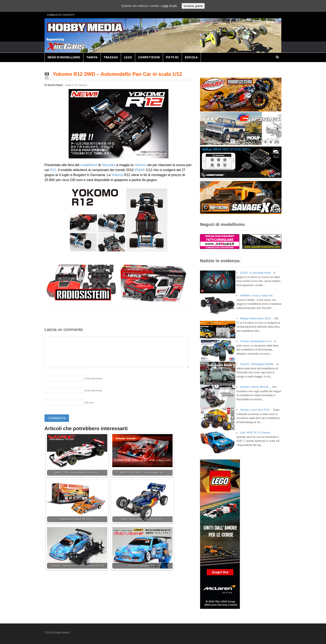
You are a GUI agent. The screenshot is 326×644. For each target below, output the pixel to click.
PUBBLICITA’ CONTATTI (61, 15)
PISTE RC (172, 57)
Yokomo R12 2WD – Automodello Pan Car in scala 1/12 (117, 74)
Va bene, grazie (193, 6)
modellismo (89, 165)
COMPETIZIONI (149, 57)
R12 (53, 170)
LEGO (128, 57)
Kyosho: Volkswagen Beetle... (258, 364)
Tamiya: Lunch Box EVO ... (256, 410)
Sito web (89, 403)
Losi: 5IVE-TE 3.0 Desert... (256, 433)
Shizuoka (109, 165)
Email (93, 391)
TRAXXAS (111, 57)
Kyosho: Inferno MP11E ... (256, 387)
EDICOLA (191, 57)
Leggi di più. (169, 6)
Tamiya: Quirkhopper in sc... (257, 341)
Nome (93, 378)
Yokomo (83, 85)
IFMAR (140, 170)
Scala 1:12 (71, 85)
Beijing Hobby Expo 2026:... (257, 318)
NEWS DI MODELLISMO (64, 57)
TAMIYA (92, 57)
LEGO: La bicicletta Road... (257, 273)
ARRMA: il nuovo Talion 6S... (257, 296)
